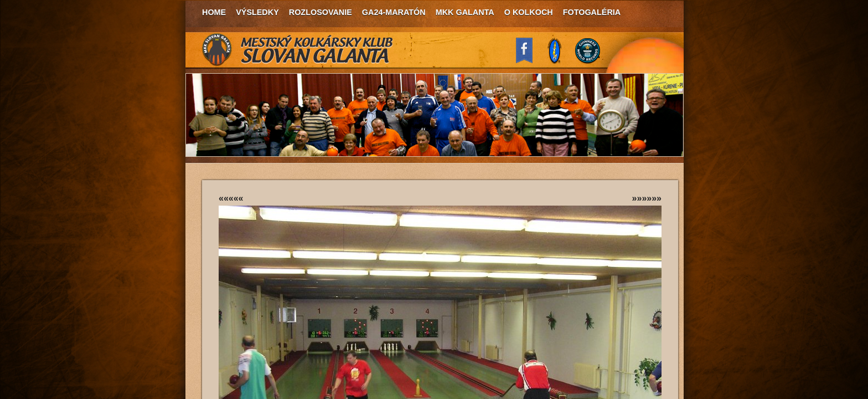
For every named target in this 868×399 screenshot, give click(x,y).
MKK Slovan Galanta (298, 50)
